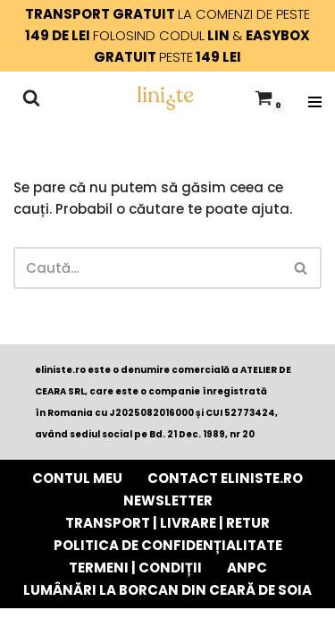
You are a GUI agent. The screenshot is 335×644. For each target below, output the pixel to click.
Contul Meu (77, 478)
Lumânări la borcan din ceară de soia (167, 590)
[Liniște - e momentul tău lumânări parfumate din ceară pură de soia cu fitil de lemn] (165, 97)
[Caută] (31, 97)
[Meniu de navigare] (315, 97)
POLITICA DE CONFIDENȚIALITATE (168, 545)
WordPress (241, 626)
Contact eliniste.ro (225, 478)
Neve (73, 626)
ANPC (247, 568)
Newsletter (168, 500)
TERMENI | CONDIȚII (135, 568)
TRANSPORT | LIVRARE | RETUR (167, 523)
